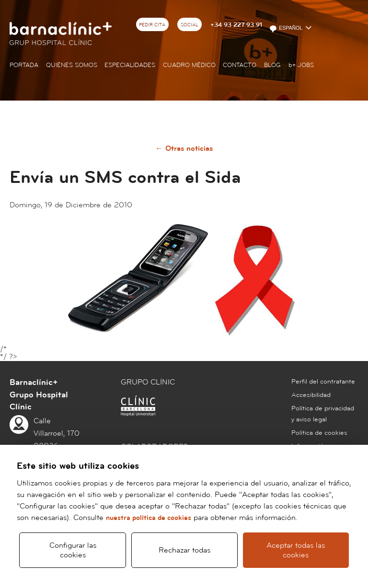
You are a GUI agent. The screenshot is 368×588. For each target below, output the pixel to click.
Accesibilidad (311, 395)
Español (287, 29)
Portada (24, 65)
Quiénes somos (72, 65)
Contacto (240, 65)
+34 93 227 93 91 (236, 25)
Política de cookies (319, 433)
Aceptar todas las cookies (296, 550)
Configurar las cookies (73, 550)
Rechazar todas (184, 550)
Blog (272, 65)
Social (190, 25)
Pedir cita (152, 25)
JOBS (301, 65)
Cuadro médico (189, 65)
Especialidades (130, 65)
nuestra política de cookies (149, 518)
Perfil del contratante (323, 382)
